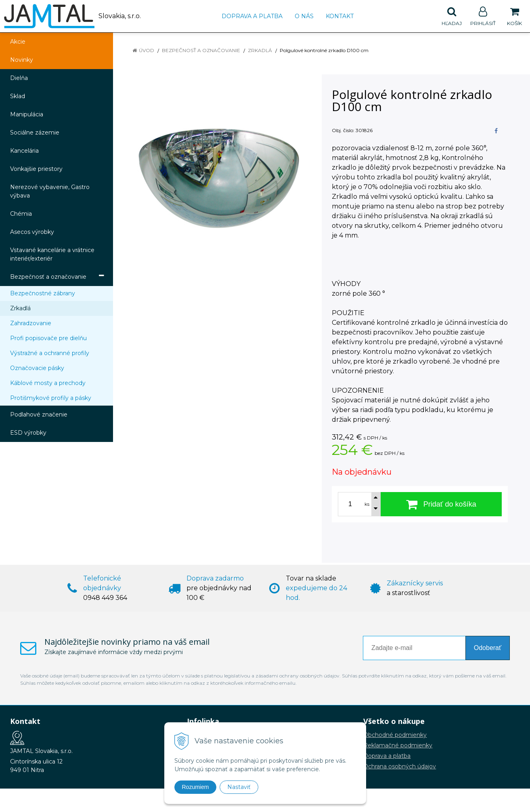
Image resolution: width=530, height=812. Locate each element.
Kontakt (340, 16)
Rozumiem (196, 787)
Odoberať (488, 648)
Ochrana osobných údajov (400, 766)
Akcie (18, 42)
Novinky (22, 60)
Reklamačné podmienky (398, 745)
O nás (304, 16)
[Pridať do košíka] (441, 504)
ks (367, 504)
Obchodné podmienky (395, 735)
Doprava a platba (252, 16)
